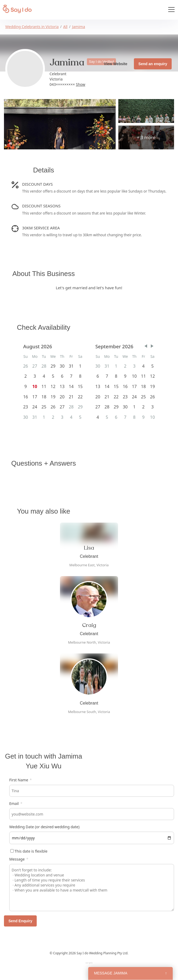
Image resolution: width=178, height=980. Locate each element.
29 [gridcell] (53, 366)
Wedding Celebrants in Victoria (32, 27)
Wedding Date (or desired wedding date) (44, 827)
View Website (116, 64)
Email (16, 803)
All (65, 27)
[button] (146, 346)
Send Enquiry (20, 921)
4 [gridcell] (143, 366)
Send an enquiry (153, 64)
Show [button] (81, 84)
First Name (20, 780)
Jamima (79, 27)
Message (19, 859)
